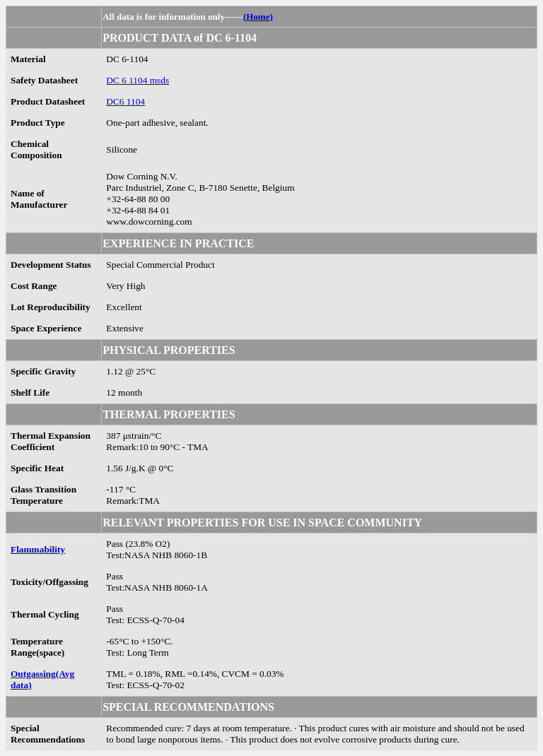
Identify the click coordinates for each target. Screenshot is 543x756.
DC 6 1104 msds (138, 80)
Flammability (38, 549)
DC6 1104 (125, 101)
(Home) (258, 17)
